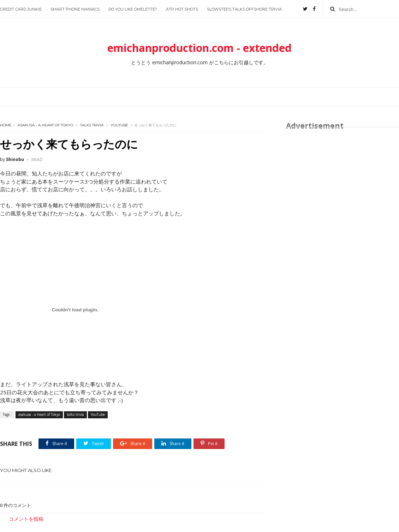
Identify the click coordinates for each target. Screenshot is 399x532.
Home (6, 125)
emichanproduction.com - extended (199, 48)
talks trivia (92, 125)
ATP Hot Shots (182, 9)
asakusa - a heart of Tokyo (45, 125)
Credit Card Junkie (21, 9)
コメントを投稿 (26, 519)
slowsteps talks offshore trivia (244, 9)
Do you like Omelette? (133, 9)
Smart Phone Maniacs (75, 9)
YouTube (119, 125)
